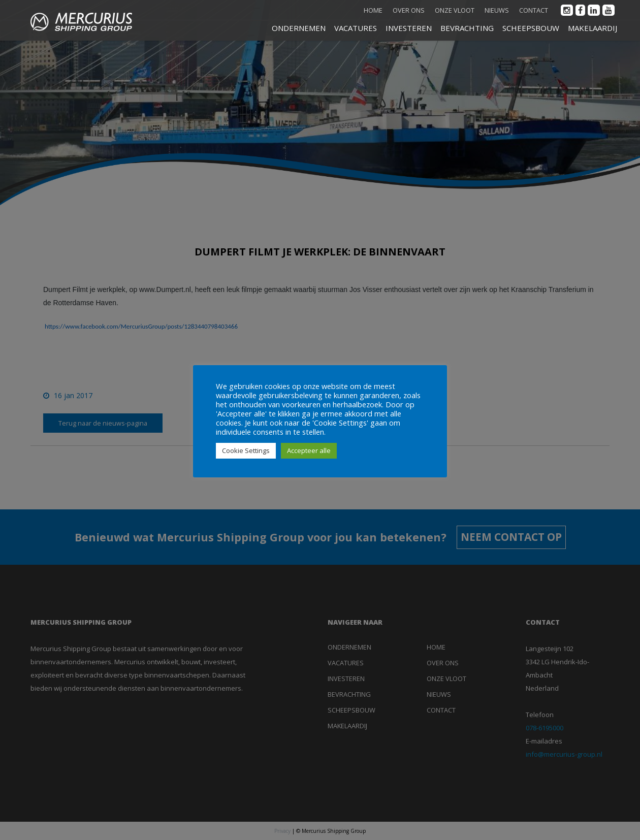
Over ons (409, 10)
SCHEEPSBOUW (531, 28)
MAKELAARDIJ (593, 28)
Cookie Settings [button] (246, 450)
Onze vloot (455, 10)
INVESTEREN (409, 28)
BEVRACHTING (467, 28)
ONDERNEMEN (299, 28)
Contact (534, 10)
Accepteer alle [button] (309, 450)
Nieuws (497, 10)
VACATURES (356, 28)
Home (373, 10)
